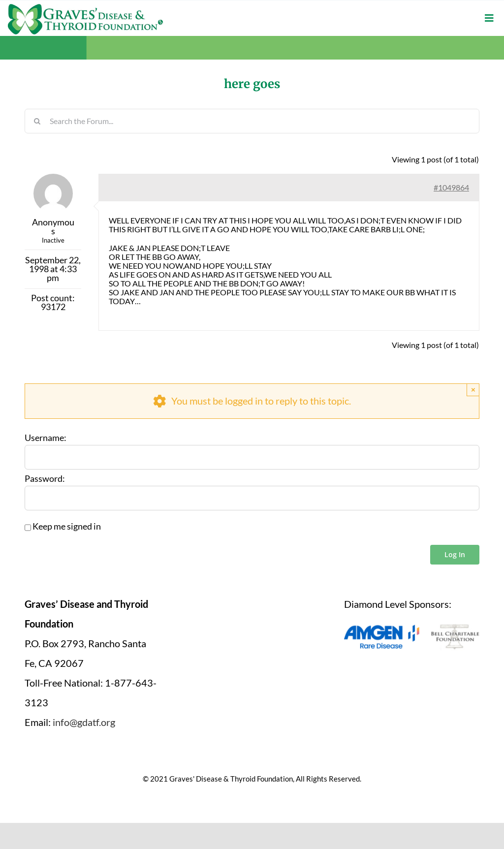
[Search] (37, 121)
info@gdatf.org (84, 722)
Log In (455, 554)
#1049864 (451, 187)
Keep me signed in (67, 527)
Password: (45, 479)
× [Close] (473, 390)
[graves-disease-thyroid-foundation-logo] (85, 7)
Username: (46, 438)
